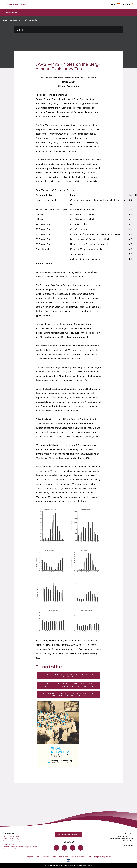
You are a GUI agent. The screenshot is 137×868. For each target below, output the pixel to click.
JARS (18, 20)
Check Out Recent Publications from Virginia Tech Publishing (68, 695)
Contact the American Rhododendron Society (69, 676)
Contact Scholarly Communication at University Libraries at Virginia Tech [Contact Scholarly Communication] (68, 685)
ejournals (12, 20)
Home (5, 20)
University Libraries (12, 12)
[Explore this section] (68, 30)
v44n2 (24, 20)
